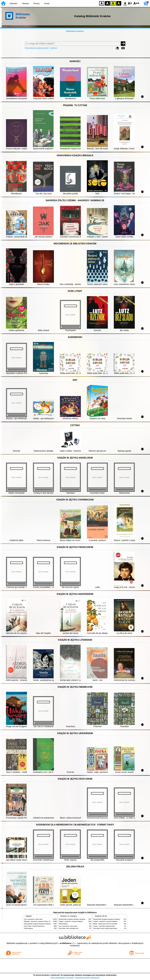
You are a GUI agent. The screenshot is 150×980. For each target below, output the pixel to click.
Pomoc (37, 3)
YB (113, 3)
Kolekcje (53, 48)
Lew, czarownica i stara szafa (33, 919)
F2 (136, 3)
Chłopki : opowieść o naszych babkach (71, 921)
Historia (25, 3)
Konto (47, 3)
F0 (125, 3)
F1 (130, 3)
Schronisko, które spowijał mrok (69, 928)
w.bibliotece (67, 943)
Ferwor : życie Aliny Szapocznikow (104, 926)
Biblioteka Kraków (75, 31)
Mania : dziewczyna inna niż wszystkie (105, 924)
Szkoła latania (28, 928)
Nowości (14, 3)
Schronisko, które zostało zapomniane (105, 928)
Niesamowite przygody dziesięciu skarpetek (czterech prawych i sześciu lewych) (49, 924)
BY (119, 3)
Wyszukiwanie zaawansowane (37, 48)
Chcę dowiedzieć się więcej (62, 978)
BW (107, 3)
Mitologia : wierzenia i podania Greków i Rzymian (39, 921)
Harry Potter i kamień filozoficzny (34, 926)
